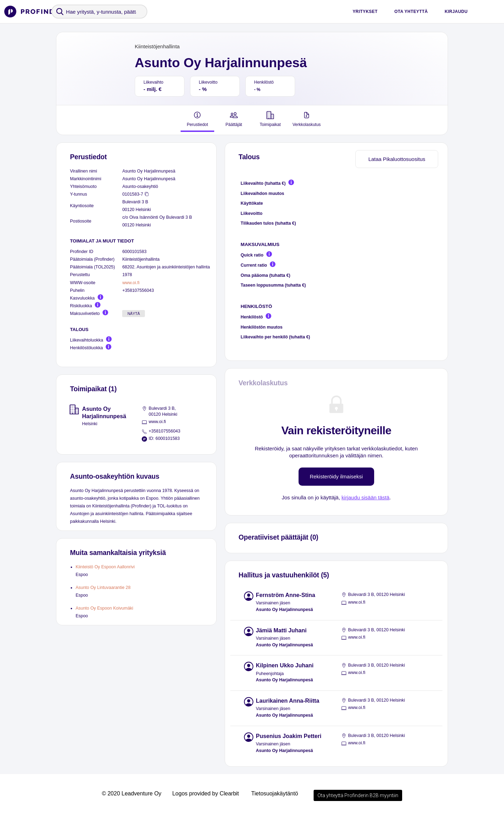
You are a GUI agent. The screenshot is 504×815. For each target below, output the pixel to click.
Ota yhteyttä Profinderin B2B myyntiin (358, 795)
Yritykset (365, 12)
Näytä (134, 314)
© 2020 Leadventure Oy (132, 793)
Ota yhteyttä (411, 12)
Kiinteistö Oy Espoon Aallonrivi (105, 567)
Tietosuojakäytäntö (275, 793)
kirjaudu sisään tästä (366, 497)
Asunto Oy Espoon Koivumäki (104, 608)
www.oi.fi (131, 283)
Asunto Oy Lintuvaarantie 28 (103, 588)
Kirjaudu (456, 12)
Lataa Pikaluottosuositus (397, 159)
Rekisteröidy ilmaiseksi (336, 476)
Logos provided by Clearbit (205, 793)
